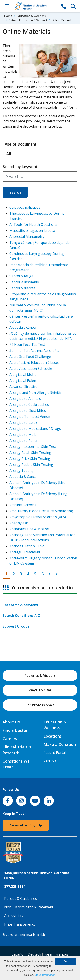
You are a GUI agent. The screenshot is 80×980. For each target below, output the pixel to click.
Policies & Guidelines (21, 899)
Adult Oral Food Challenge (30, 357)
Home (8, 16)
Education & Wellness (31, 16)
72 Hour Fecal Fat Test (27, 345)
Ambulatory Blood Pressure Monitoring (41, 511)
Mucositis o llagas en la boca (32, 230)
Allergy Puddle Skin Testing (31, 465)
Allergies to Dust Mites (28, 411)
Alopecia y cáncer (23, 327)
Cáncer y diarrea (22, 288)
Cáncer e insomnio (24, 282)
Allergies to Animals (25, 399)
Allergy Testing (22, 471)
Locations (53, 736)
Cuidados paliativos (25, 207)
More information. (45, 975)
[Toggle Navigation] (7, 6)
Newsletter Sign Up (26, 825)
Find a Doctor (15, 730)
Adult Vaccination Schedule (31, 369)
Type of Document (19, 144)
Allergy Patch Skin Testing (30, 453)
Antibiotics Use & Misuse (29, 529)
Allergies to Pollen (24, 441)
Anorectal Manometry (27, 236)
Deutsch (34, 954)
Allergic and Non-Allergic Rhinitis (36, 393)
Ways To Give (40, 690)
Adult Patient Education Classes (34, 363)
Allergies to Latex (23, 423)
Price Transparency (20, 924)
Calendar (51, 760)
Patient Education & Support (28, 20)
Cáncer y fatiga (21, 276)
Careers (10, 739)
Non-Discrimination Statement (29, 907)
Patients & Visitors (40, 676)
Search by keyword (20, 167)
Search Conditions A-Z (21, 616)
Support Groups (16, 626)
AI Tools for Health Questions (33, 224)
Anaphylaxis (19, 523)
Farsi (48, 954)
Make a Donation (60, 744)
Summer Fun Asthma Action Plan (35, 351)
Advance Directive (23, 387)
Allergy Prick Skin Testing (30, 459)
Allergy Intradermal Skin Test (33, 447)
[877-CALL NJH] (64, 6)
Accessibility (14, 916)
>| (59, 574)
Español (18, 954)
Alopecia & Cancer (24, 477)
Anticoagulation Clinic (27, 546)
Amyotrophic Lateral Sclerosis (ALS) (38, 517)
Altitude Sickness (23, 505)
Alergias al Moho (23, 375)
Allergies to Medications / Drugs (35, 429)
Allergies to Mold (23, 435)
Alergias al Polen (23, 381)
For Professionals (40, 705)
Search (15, 192)
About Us (11, 722)
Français (62, 954)
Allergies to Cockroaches (29, 405)
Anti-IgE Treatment (25, 552)
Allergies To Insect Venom (30, 417)
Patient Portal (55, 753)
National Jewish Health (29, 935)
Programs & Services (20, 605)
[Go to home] (35, 6)
